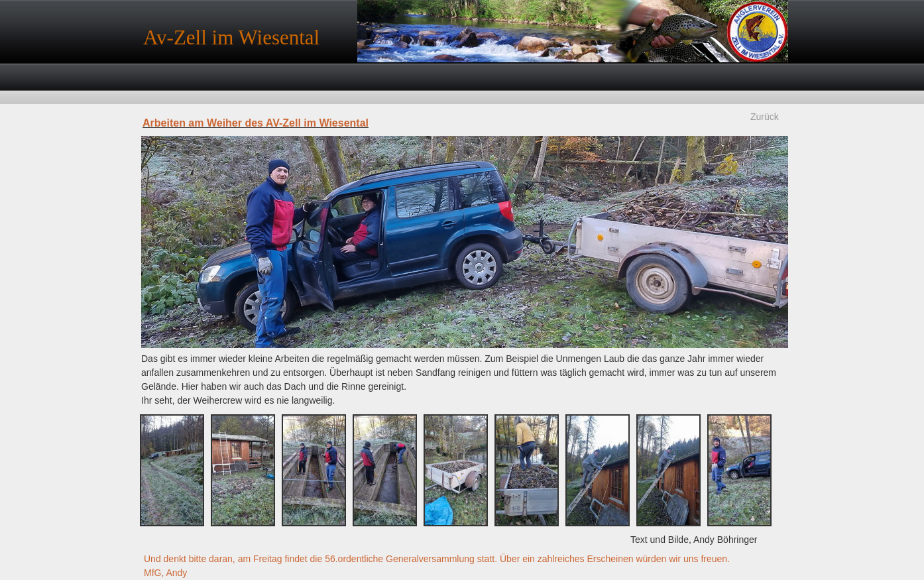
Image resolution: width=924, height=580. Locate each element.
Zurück (765, 117)
